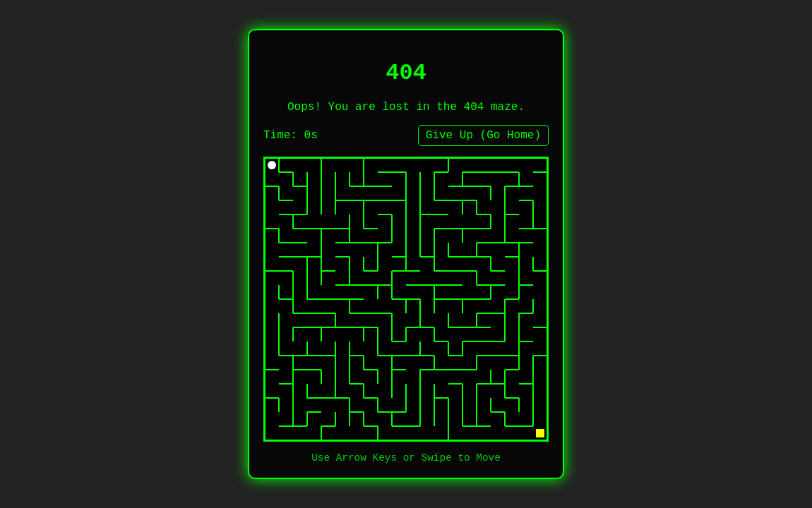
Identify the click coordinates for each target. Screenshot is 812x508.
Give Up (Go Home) (483, 135)
